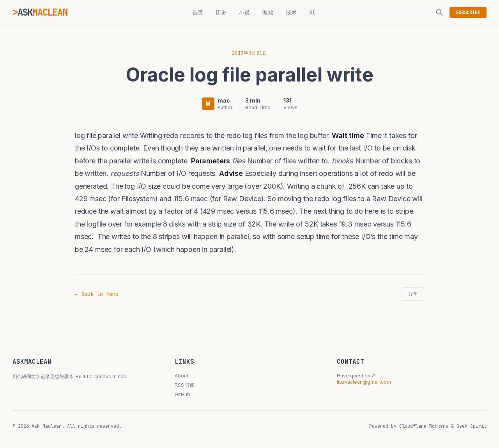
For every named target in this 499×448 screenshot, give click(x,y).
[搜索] (439, 12)
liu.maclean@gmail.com (364, 382)
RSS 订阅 (185, 385)
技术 (291, 12)
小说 (244, 12)
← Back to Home (97, 294)
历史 (221, 12)
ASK (42, 12)
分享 (413, 294)
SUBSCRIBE (468, 12)
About (181, 376)
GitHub (182, 394)
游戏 (268, 12)
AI (312, 12)
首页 (198, 12)
